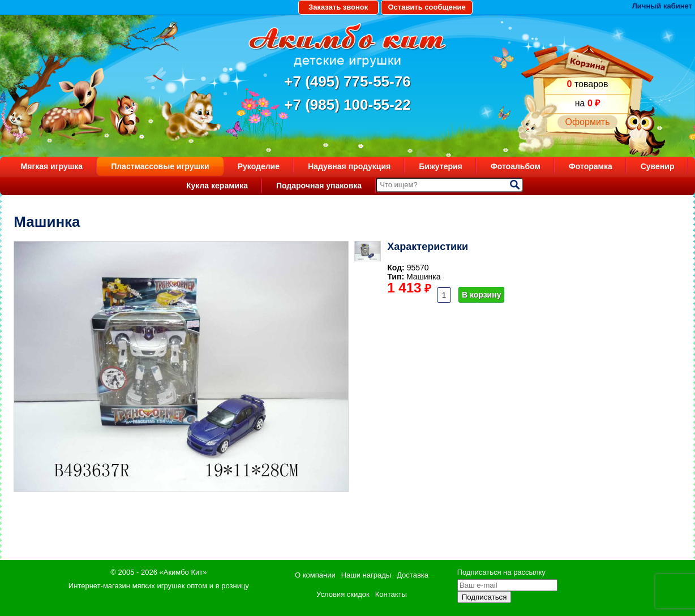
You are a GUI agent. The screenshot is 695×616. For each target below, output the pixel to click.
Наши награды (366, 575)
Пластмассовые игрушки (160, 166)
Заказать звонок (338, 7)
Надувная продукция (349, 166)
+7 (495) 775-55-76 (347, 81)
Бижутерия (441, 166)
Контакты (391, 594)
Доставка (413, 575)
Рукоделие (259, 166)
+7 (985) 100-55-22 (347, 105)
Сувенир (658, 166)
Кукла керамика (217, 186)
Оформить (587, 122)
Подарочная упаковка (319, 186)
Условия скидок (343, 594)
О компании (315, 575)
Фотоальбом (516, 166)
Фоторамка (591, 166)
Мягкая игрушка (52, 166)
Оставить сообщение (426, 7)
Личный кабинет (662, 6)
